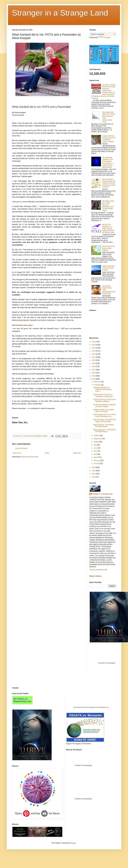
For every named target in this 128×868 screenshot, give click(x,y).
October (97, 435)
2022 (94, 354)
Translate (104, 38)
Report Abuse (95, 576)
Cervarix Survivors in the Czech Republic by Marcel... (105, 400)
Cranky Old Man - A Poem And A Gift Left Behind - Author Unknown (109, 139)
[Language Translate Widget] (103, 34)
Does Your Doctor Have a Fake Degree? (109, 248)
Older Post (77, 453)
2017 (94, 370)
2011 (94, 474)
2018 (94, 367)
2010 (94, 477)
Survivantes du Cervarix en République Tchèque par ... (104, 395)
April (96, 454)
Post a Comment (21, 448)
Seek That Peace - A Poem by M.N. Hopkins (109, 268)
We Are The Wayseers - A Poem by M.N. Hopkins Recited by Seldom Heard (108, 228)
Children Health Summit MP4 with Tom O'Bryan (104, 411)
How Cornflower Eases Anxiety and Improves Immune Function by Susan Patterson (109, 183)
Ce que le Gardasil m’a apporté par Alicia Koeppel (104, 406)
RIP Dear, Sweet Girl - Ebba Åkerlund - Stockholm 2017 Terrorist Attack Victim (108, 206)
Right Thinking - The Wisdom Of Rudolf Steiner (104, 426)
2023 (94, 351)
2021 (94, 357)
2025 (94, 345)
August (96, 442)
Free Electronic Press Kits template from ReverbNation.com (91, 707)
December (98, 382)
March (96, 457)
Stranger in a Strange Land (60, 13)
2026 (94, 342)
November (98, 385)
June (96, 448)
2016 (94, 373)
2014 (94, 379)
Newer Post (17, 453)
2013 (94, 467)
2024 (94, 348)
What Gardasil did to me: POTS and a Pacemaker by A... (105, 415)
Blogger (73, 843)
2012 (94, 471)
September (98, 439)
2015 (94, 376)
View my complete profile (98, 570)
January (97, 464)
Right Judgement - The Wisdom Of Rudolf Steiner (105, 431)
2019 (94, 363)
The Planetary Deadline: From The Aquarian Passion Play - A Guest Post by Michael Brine (108, 162)
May (95, 451)
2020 (94, 360)
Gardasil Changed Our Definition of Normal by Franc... (102, 389)
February (97, 460)
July (95, 445)
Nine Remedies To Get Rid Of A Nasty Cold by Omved (105, 421)
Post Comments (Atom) (30, 457)
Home (47, 453)
